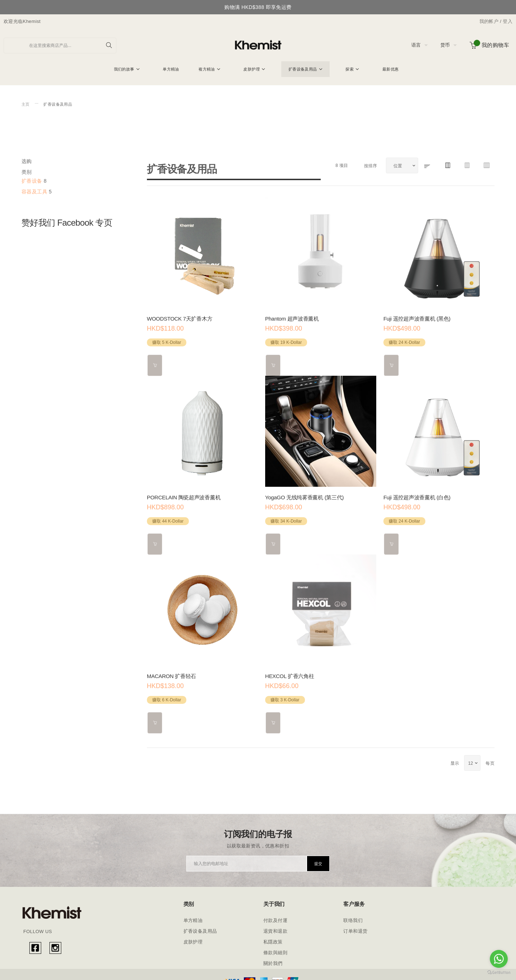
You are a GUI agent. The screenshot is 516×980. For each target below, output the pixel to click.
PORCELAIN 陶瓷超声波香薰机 (184, 494)
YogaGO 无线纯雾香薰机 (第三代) (304, 494)
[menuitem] (127, 69)
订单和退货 (355, 921)
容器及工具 (34, 192)
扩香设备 (32, 181)
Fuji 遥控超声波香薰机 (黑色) (417, 319)
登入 (508, 21)
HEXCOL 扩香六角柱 (290, 670)
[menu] (258, 70)
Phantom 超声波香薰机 (292, 319)
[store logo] (258, 45)
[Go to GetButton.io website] (499, 973)
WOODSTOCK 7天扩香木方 (180, 319)
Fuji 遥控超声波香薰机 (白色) (417, 494)
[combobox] (60, 45)
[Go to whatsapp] (499, 959)
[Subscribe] (318, 854)
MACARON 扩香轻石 (171, 670)
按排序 (371, 166)
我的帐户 (489, 21)
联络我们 (353, 911)
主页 (26, 104)
